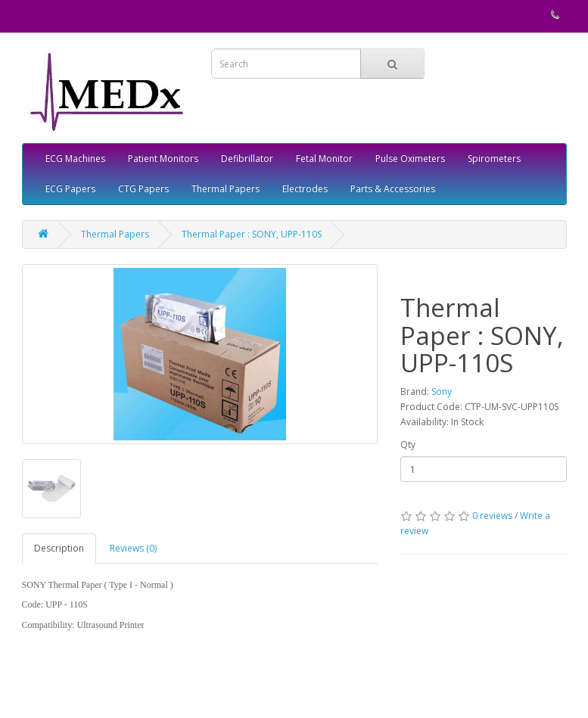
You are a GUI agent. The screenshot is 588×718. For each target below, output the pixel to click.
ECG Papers (70, 189)
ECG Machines (75, 159)
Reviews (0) (133, 548)
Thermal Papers (226, 189)
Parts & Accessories (393, 189)
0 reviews (492, 516)
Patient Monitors (163, 159)
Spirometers (494, 159)
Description (59, 548)
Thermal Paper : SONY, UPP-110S (252, 234)
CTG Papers (143, 189)
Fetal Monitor (324, 159)
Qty (408, 444)
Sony (442, 392)
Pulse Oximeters (410, 159)
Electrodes (305, 189)
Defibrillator (247, 159)
